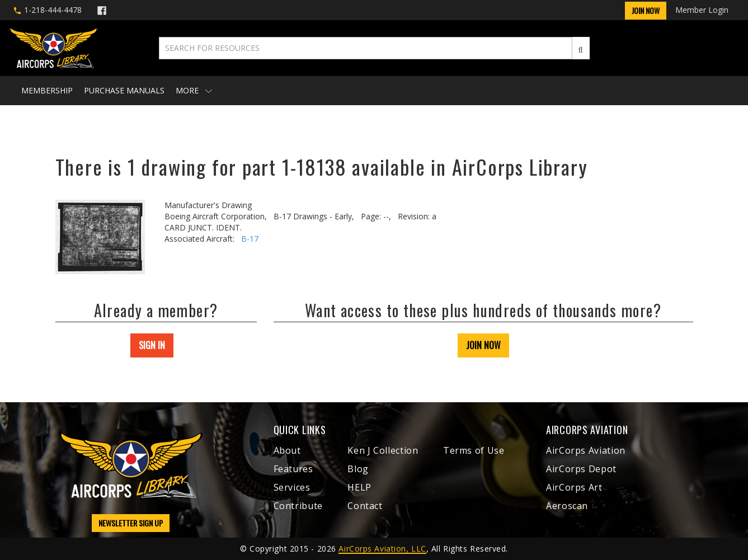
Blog (358, 469)
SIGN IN (152, 345)
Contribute (298, 506)
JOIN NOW (483, 345)
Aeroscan (567, 506)
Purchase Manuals (124, 90)
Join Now (646, 10)
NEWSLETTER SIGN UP (131, 523)
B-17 (250, 239)
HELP (359, 487)
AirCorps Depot (581, 469)
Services (292, 487)
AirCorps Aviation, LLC (382, 549)
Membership (47, 90)
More (194, 90)
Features (293, 469)
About (287, 450)
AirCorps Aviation (586, 450)
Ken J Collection (383, 450)
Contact (365, 506)
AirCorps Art (574, 487)
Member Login (702, 10)
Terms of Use (474, 450)
